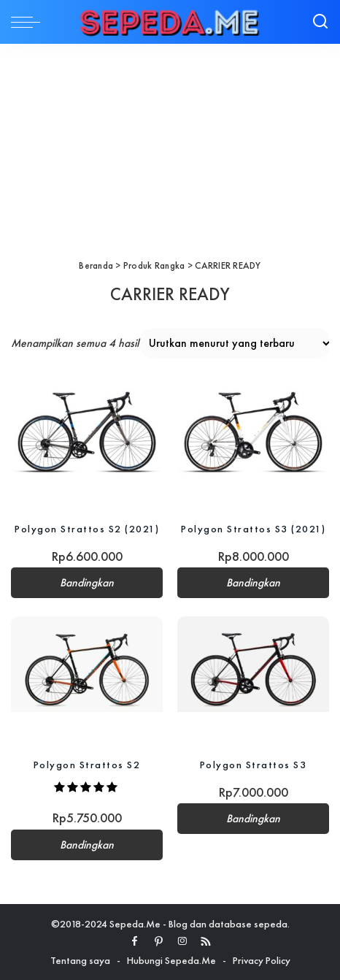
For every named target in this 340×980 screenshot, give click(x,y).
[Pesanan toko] (235, 343)
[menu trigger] (29, 22)
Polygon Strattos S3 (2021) (253, 529)
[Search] (320, 22)
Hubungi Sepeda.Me (171, 960)
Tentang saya (80, 960)
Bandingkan (87, 583)
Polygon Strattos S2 (87, 765)
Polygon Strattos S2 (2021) (87, 529)
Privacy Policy (262, 960)
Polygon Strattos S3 (254, 765)
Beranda (96, 265)
